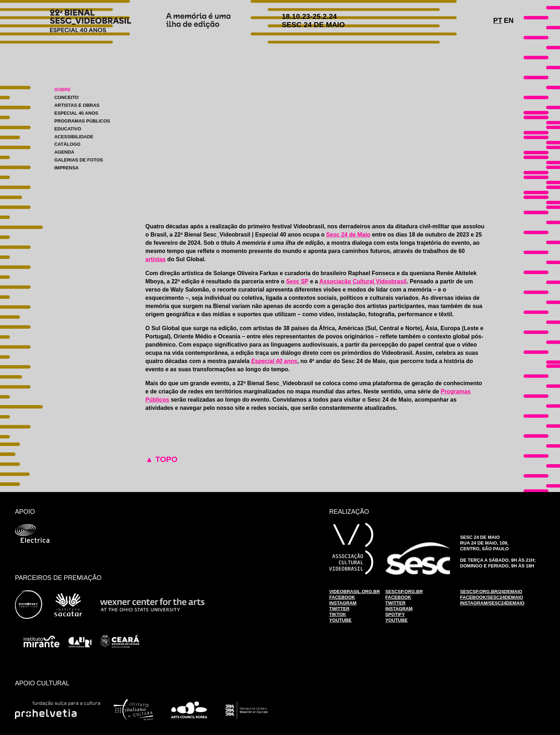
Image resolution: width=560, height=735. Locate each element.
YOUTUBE (341, 620)
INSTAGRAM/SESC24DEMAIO (492, 603)
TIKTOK (338, 614)
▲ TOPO (161, 459)
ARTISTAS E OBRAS (77, 105)
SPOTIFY (395, 614)
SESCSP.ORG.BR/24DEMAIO (491, 592)
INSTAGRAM (343, 603)
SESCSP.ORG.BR (404, 592)
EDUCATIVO (68, 129)
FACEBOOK (342, 597)
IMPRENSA (66, 168)
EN (509, 20)
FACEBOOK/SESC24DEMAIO (491, 597)
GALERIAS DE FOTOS (79, 160)
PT (498, 20)
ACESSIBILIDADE (74, 136)
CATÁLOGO (67, 144)
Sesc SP (297, 281)
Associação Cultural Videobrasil (363, 281)
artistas (156, 259)
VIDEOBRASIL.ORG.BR (355, 592)
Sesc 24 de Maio (348, 235)
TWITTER (339, 609)
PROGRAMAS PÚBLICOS (82, 121)
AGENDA (64, 152)
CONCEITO (66, 97)
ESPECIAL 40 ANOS (76, 113)
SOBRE (62, 90)
